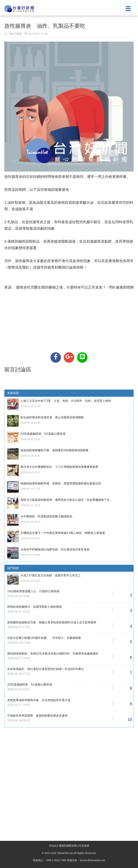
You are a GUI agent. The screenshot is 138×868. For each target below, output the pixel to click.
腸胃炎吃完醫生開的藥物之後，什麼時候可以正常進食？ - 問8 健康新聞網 (74, 287)
